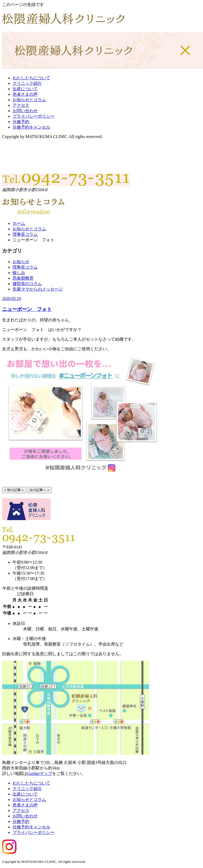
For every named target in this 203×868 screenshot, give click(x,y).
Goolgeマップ (40, 773)
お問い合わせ (25, 111)
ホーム (19, 223)
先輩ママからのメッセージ (38, 289)
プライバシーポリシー (33, 116)
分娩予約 (21, 122)
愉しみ (19, 273)
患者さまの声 (25, 94)
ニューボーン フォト (27, 309)
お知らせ (21, 262)
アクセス (21, 105)
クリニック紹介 (27, 83)
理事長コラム (25, 234)
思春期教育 (23, 278)
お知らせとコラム (29, 100)
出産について (25, 89)
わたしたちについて (31, 78)
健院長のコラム (27, 284)
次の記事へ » (39, 490)
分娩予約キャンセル (31, 127)
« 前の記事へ (14, 490)
